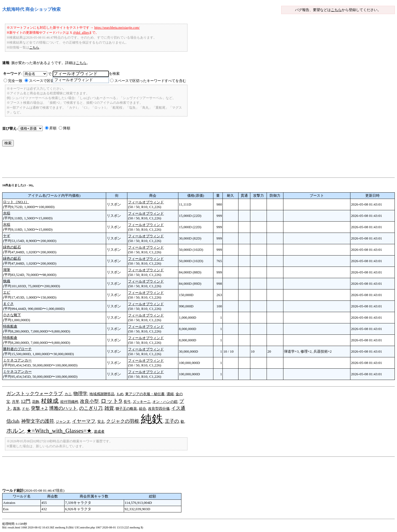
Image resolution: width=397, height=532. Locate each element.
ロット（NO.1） (16, 202)
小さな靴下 (12, 315)
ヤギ (7, 236)
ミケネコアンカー (17, 360)
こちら (336, 10)
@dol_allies (81, 33)
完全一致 (15, 81)
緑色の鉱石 (12, 247)
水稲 (7, 213)
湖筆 (7, 270)
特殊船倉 (10, 326)
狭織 (7, 281)
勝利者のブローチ (17, 349)
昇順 (53, 128)
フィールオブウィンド (146, 202)
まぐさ (8, 304)
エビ (7, 292)
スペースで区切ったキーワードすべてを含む (150, 81)
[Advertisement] (103, 163)
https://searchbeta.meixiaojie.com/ (117, 28)
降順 (67, 128)
